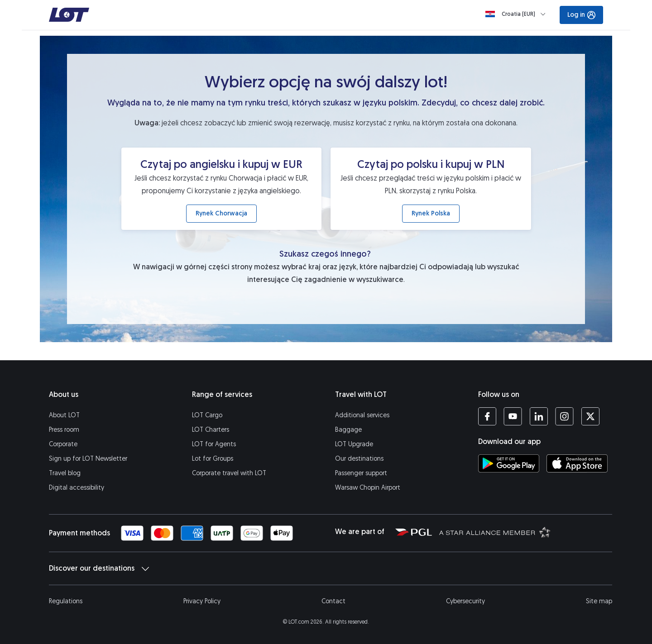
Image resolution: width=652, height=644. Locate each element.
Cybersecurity (465, 601)
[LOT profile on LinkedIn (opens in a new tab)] (539, 416)
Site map (599, 601)
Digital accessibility (77, 488)
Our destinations (359, 459)
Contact (333, 601)
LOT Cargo (207, 415)
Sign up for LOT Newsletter (88, 459)
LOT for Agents (214, 444)
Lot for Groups (213, 459)
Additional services (362, 415)
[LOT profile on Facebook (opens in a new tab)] (487, 416)
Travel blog (65, 473)
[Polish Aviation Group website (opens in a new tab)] (414, 532)
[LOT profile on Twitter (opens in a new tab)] (590, 416)
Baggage (348, 430)
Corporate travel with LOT (229, 473)
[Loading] (517, 14)
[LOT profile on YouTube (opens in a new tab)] (513, 416)
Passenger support (361, 473)
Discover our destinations (99, 568)
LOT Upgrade (354, 444)
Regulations (66, 601)
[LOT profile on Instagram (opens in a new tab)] (564, 416)
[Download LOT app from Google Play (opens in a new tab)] (509, 463)
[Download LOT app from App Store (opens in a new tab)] (577, 463)
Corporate (63, 444)
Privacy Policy (202, 601)
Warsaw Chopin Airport (368, 488)
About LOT (64, 415)
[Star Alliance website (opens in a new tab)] (495, 532)
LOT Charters (211, 430)
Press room (64, 430)
